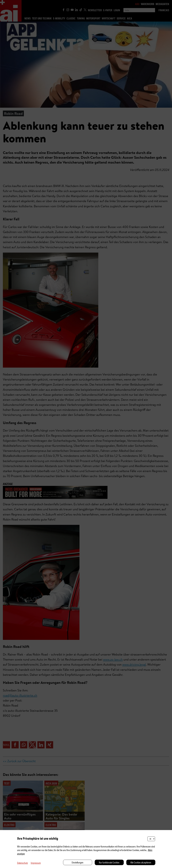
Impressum (36, 863)
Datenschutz (22, 863)
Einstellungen (78, 862)
